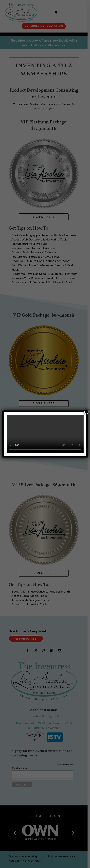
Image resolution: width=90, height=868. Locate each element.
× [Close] (86, 412)
